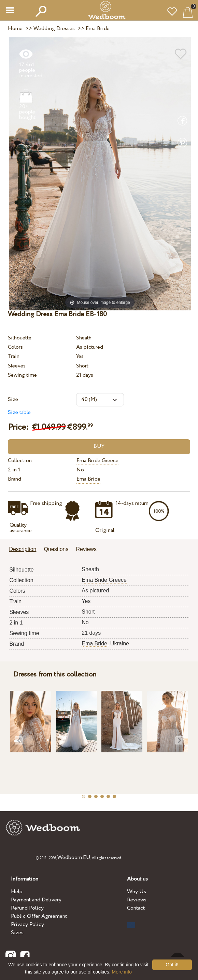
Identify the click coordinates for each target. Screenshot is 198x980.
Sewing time (22, 375)
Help (17, 892)
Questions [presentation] (56, 549)
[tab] (25, 550)
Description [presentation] (23, 549)
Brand (15, 479)
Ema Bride (88, 479)
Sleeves (17, 366)
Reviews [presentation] (86, 549)
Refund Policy (27, 908)
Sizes (17, 933)
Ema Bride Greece (97, 461)
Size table (19, 412)
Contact (136, 908)
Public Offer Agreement (39, 916)
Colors (15, 347)
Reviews (137, 900)
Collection (20, 461)
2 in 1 (14, 470)
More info (122, 972)
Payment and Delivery (36, 900)
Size (13, 399)
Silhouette (20, 338)
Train (14, 356)
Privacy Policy (27, 924)
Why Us (137, 892)
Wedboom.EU (74, 857)
